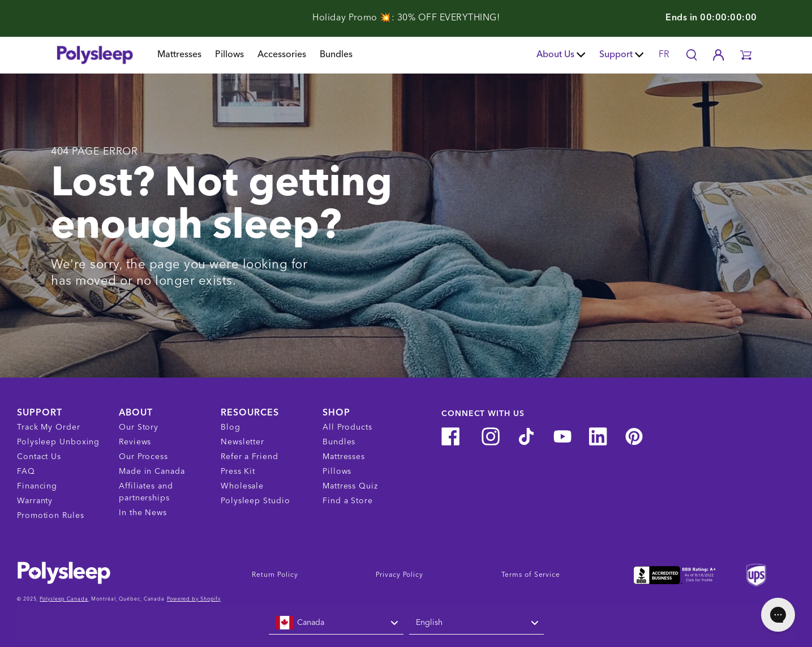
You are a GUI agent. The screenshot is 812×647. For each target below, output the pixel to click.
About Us (561, 55)
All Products (347, 427)
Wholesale (242, 486)
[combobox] (336, 623)
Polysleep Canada (64, 599)
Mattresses (179, 55)
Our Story (139, 427)
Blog (231, 427)
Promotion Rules (51, 516)
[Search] (691, 55)
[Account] (719, 55)
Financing (37, 486)
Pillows (229, 55)
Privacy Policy (399, 575)
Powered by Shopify (194, 599)
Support (622, 55)
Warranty (35, 501)
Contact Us (39, 457)
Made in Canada (152, 472)
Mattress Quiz (350, 486)
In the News (143, 513)
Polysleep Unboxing (58, 442)
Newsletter (242, 442)
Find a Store (348, 501)
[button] (746, 55)
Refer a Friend (250, 457)
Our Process (143, 457)
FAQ (26, 472)
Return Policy (275, 575)
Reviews (135, 442)
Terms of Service (531, 575)
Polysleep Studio (255, 501)
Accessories (282, 55)
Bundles (336, 55)
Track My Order (49, 427)
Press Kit (238, 472)
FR (664, 55)
